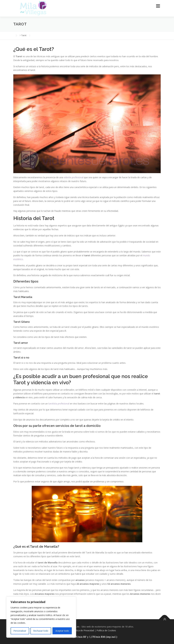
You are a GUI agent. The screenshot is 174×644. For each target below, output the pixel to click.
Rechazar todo (41, 631)
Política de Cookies (106, 630)
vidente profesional (74, 177)
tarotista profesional (59, 404)
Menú (158, 6)
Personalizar (20, 631)
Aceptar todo (62, 631)
